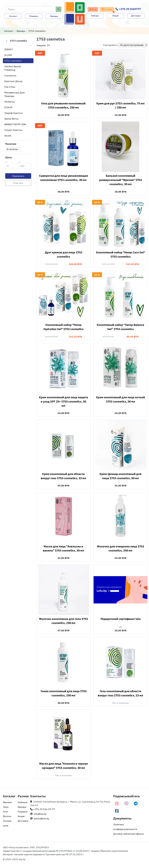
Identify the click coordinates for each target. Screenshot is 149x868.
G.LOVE (8, 55)
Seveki (8, 136)
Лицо (6, 807)
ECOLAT (8, 107)
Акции (115, 16)
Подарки (23, 812)
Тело (5, 812)
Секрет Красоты (13, 130)
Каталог (13, 16)
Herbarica (10, 102)
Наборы (95, 16)
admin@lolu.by (40, 818)
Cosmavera (10, 76)
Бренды (54, 16)
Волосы (7, 816)
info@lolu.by (38, 814)
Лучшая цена (7, 823)
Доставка (136, 16)
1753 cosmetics (37, 31)
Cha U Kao (10, 87)
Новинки (34, 16)
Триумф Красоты (14, 113)
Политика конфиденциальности (125, 827)
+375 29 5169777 (128, 9)
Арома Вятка (11, 119)
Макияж (7, 802)
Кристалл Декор (13, 81)
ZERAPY (9, 49)
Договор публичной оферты (129, 834)
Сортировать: (110, 45)
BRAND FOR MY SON (15, 124)
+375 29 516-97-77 (43, 809)
